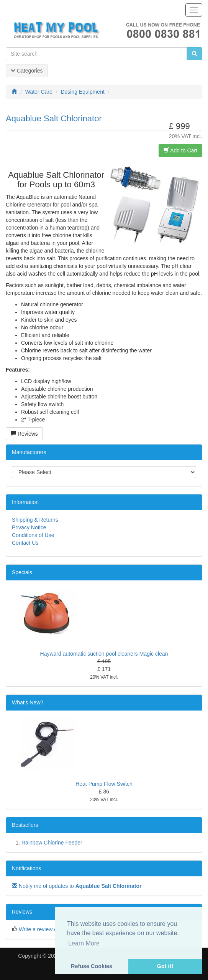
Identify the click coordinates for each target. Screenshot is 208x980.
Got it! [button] (165, 966)
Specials (22, 572)
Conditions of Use (33, 535)
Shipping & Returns (35, 520)
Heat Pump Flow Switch (104, 784)
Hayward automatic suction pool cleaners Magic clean (104, 654)
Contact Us (25, 543)
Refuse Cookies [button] (92, 966)
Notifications (26, 868)
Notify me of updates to (77, 886)
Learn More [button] (84, 943)
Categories (27, 71)
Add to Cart (180, 150)
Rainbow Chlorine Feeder (52, 843)
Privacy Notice (29, 527)
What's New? (28, 702)
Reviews (24, 434)
